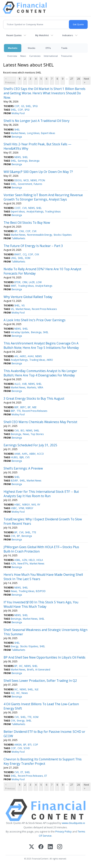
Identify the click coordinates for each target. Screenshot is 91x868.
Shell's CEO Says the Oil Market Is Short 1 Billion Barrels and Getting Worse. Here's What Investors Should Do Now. (45, 93)
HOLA (40, 560)
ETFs (48, 48)
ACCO (40, 454)
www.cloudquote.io (73, 823)
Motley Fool (18, 113)
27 (72, 79)
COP (17, 106)
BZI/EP (14, 481)
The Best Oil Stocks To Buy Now (27, 223)
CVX (24, 208)
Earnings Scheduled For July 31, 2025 (30, 445)
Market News (18, 133)
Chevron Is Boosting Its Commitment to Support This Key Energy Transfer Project (43, 761)
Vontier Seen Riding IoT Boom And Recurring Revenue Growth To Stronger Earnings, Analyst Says (43, 197)
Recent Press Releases (44, 309)
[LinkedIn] (50, 847)
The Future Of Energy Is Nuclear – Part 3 (33, 246)
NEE (34, 407)
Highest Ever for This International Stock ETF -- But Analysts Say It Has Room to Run (41, 494)
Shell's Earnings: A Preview (23, 468)
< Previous (10, 81)
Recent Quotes (14, 35)
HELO (32, 560)
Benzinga (17, 137)
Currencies (35, 56)
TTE (19, 411)
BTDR (17, 282)
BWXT (18, 254)
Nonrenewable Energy (40, 235)
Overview (12, 56)
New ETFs (23, 564)
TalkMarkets (18, 238)
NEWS (18, 157)
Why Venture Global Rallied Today (28, 297)
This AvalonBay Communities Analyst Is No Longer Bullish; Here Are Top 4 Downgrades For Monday (40, 373)
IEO (22, 431)
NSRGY (26, 505)
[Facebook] (41, 847)
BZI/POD (41, 591)
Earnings (23, 161)
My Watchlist (42, 35)
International (51, 56)
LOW (39, 282)
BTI (30, 745)
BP (16, 231)
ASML (17, 560)
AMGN (18, 745)
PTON (42, 180)
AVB (24, 384)
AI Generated (43, 670)
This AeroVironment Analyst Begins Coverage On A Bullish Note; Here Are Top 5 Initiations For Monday (41, 345)
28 (78, 79)
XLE (37, 689)
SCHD (27, 748)
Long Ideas (33, 133)
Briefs (30, 670)
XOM (28, 258)
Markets (13, 48)
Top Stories (37, 434)
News (23, 56)
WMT (14, 286)
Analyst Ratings (35, 212)
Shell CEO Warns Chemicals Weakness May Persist (40, 422)
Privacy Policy (64, 831)
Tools (64, 48)
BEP (16, 407)
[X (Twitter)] (32, 847)
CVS (27, 457)
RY (39, 505)
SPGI (35, 106)
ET (22, 772)
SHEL (28, 106)
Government (25, 184)
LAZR (32, 282)
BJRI (22, 457)
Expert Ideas (48, 133)
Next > (86, 81)
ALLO (17, 384)
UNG (13, 258)
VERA (40, 387)
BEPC (23, 407)
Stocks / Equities (63, 235)
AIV (16, 356)
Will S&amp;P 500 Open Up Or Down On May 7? (38, 172)
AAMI (17, 454)
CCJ (25, 254)
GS (23, 106)
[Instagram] (60, 847)
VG (23, 305)
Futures (38, 184)
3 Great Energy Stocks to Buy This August (34, 398)
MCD (26, 180)
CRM (25, 282)
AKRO (23, 356)
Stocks (31, 48)
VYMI (21, 508)
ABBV (32, 454)
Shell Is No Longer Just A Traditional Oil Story (37, 121)
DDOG (18, 180)
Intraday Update (20, 332)
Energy (15, 646)
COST (17, 208)
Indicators (68, 35)
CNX (22, 231)
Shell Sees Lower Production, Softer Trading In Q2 (40, 681)
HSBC (17, 505)
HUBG (14, 457)
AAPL (25, 454)
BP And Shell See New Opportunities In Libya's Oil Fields (45, 657)
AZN (25, 560)
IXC (21, 666)
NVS (34, 505)
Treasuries (67, 56)
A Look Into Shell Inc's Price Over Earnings (35, 320)
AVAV (31, 356)
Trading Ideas (53, 212)
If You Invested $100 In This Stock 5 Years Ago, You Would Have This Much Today (41, 604)
